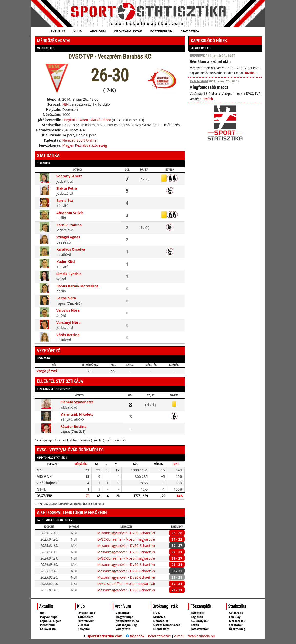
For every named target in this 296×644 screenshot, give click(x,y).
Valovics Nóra (68, 310)
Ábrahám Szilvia (70, 213)
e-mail (179, 636)
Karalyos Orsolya (71, 249)
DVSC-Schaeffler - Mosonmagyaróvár (126, 539)
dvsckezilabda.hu (201, 636)
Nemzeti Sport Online (79, 140)
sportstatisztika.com (105, 636)
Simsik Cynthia (69, 274)
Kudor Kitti (66, 261)
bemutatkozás (159, 636)
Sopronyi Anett (69, 176)
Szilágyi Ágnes (68, 237)
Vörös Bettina (68, 335)
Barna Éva (65, 200)
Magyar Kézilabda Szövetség (85, 145)
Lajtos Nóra (66, 298)
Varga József (47, 371)
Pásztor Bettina (73, 426)
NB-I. (66, 104)
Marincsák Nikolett (77, 414)
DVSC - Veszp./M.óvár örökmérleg (70, 450)
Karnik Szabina (69, 225)
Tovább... (251, 73)
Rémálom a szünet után (210, 62)
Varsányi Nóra (68, 322)
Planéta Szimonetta (77, 402)
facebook (135, 636)
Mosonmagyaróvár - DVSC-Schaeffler (126, 533)
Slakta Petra (67, 188)
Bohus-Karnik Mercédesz (77, 286)
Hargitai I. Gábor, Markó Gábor (87, 120)
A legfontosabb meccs (209, 87)
